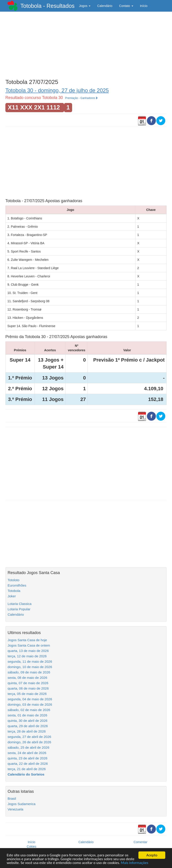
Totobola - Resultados (47, 6)
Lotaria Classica (20, 604)
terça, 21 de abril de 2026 (27, 769)
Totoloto (14, 580)
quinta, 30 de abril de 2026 (28, 721)
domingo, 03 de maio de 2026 (30, 704)
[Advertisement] (86, 44)
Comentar (141, 842)
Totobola (14, 591)
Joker (12, 596)
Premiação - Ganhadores (82, 98)
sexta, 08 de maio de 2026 (27, 678)
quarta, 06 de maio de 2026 (28, 688)
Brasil (12, 798)
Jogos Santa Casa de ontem (29, 645)
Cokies (31, 847)
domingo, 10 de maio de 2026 (30, 667)
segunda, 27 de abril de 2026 (29, 737)
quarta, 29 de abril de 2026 (28, 726)
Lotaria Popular (19, 609)
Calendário (105, 6)
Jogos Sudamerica (21, 804)
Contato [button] (126, 6)
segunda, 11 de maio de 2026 (30, 661)
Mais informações (135, 863)
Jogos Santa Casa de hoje (27, 640)
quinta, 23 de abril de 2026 (28, 758)
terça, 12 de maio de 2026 (27, 656)
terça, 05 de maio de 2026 (27, 694)
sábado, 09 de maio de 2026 (29, 672)
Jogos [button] (85, 6)
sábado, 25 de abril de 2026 (28, 747)
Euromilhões (17, 585)
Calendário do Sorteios (26, 774)
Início (144, 6)
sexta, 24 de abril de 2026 (27, 753)
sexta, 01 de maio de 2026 (27, 715)
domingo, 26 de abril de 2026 (29, 742)
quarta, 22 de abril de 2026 (28, 764)
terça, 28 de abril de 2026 (27, 731)
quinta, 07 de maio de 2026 (28, 683)
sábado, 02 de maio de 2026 (29, 710)
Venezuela (15, 809)
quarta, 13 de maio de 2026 (28, 651)
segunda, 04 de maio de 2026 (30, 699)
